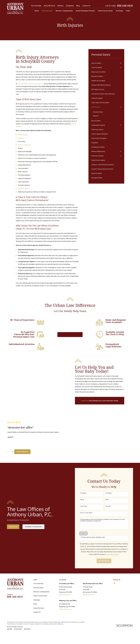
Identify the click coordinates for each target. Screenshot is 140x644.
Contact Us (86, 6)
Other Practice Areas (40, 596)
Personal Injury (38, 588)
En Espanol (70, 6)
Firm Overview (36, 6)
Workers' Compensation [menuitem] (64, 11)
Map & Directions (65, 595)
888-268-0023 (125, 6)
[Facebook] (114, 583)
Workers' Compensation (41, 592)
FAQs (35, 604)
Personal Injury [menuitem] (47, 11)
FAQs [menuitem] (128, 11)
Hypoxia (21, 138)
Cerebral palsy (23, 135)
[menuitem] (105, 63)
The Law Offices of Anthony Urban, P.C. (30, 84)
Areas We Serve (49, 6)
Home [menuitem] (37, 11)
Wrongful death (23, 188)
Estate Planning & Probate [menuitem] (85, 11)
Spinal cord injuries (24, 145)
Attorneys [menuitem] (120, 11)
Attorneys (37, 600)
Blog (78, 6)
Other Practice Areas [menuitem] (105, 11)
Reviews (60, 6)
